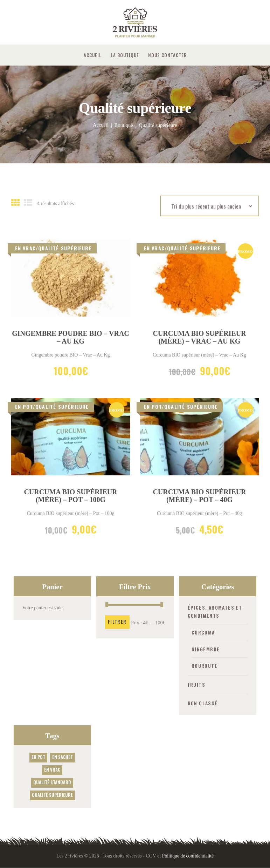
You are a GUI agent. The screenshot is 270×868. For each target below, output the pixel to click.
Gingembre (206, 649)
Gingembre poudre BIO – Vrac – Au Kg (71, 338)
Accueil (101, 125)
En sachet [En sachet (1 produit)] (63, 757)
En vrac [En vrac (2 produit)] (52, 770)
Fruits (197, 684)
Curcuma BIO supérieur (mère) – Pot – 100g (71, 496)
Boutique (124, 125)
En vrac (25, 248)
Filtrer (117, 622)
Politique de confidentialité (188, 856)
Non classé (203, 703)
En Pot (24, 407)
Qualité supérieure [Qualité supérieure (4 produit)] (52, 795)
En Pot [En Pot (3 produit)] (38, 757)
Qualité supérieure (65, 248)
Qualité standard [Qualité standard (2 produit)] (52, 782)
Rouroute (205, 666)
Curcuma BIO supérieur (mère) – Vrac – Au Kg (200, 338)
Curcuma (204, 633)
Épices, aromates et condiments (216, 612)
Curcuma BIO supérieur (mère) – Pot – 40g (200, 496)
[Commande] (209, 206)
